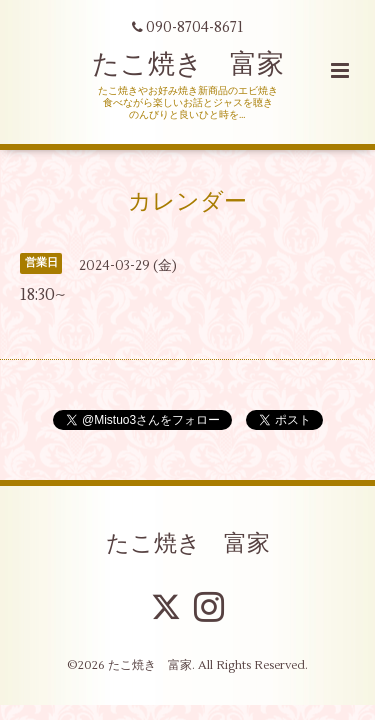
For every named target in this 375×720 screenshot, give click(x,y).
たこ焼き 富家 (188, 64)
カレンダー (187, 201)
